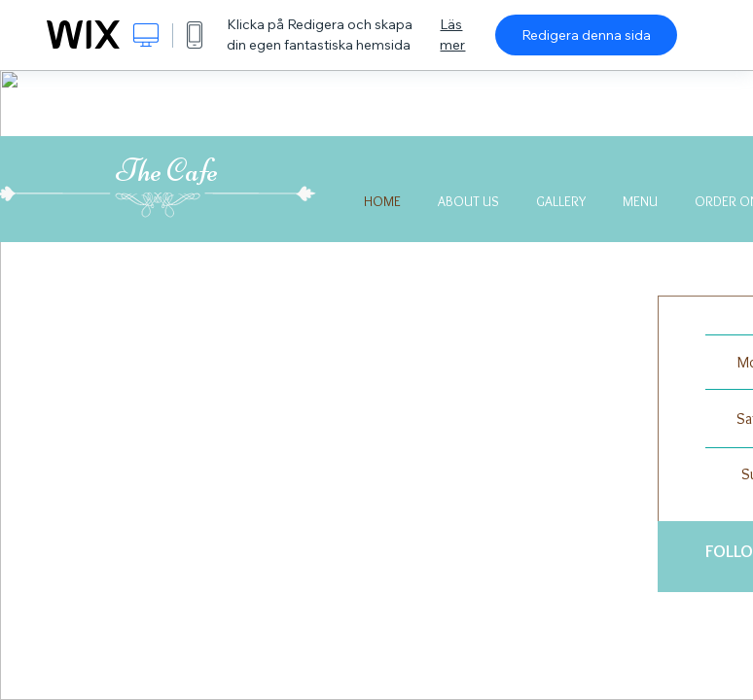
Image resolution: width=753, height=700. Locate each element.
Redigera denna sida (586, 35)
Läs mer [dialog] (452, 35)
